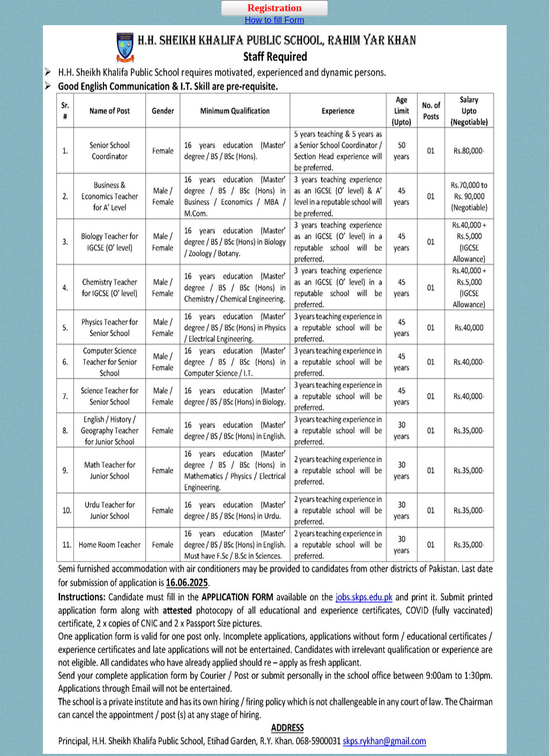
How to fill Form (274, 20)
